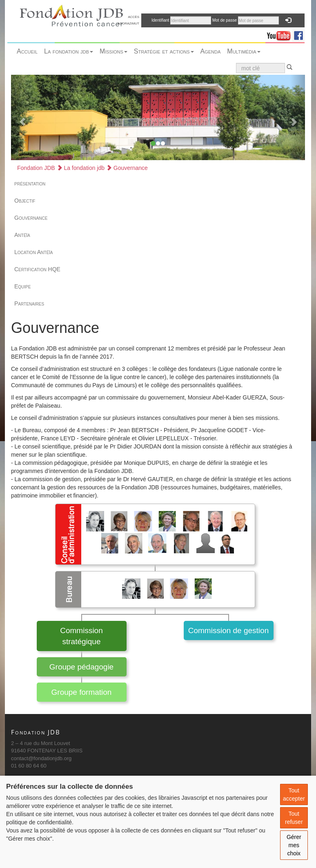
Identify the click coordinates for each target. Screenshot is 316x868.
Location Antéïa (34, 252)
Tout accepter (294, 794)
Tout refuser (294, 818)
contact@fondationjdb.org (41, 758)
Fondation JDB (36, 168)
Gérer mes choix (294, 845)
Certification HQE (37, 269)
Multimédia (244, 51)
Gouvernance (127, 168)
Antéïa (22, 235)
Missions (113, 51)
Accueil (27, 51)
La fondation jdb (69, 51)
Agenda (211, 51)
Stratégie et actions (164, 51)
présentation (30, 183)
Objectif (25, 201)
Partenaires (29, 303)
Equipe (22, 286)
